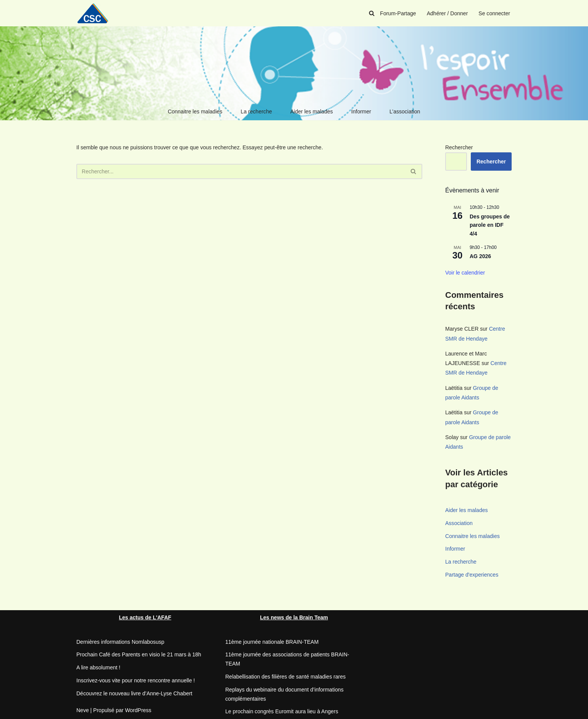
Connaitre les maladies (195, 111)
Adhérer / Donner (447, 13)
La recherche (257, 111)
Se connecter (495, 13)
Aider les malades (311, 111)
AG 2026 (480, 256)
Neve (83, 709)
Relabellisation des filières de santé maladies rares (285, 676)
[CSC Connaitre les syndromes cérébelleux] (95, 13)
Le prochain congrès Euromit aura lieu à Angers (282, 711)
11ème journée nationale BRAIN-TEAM (272, 641)
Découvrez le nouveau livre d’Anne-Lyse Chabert (134, 693)
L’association (405, 111)
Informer (361, 111)
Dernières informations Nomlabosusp (120, 641)
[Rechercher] (372, 13)
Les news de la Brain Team (294, 617)
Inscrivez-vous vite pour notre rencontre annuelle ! (136, 680)
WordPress (138, 709)
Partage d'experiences (472, 574)
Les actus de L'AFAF (145, 617)
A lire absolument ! (98, 667)
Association (459, 523)
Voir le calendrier (465, 273)
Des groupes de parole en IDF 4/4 (490, 225)
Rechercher (459, 147)
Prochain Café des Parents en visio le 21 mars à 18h (139, 654)
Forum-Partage (398, 13)
